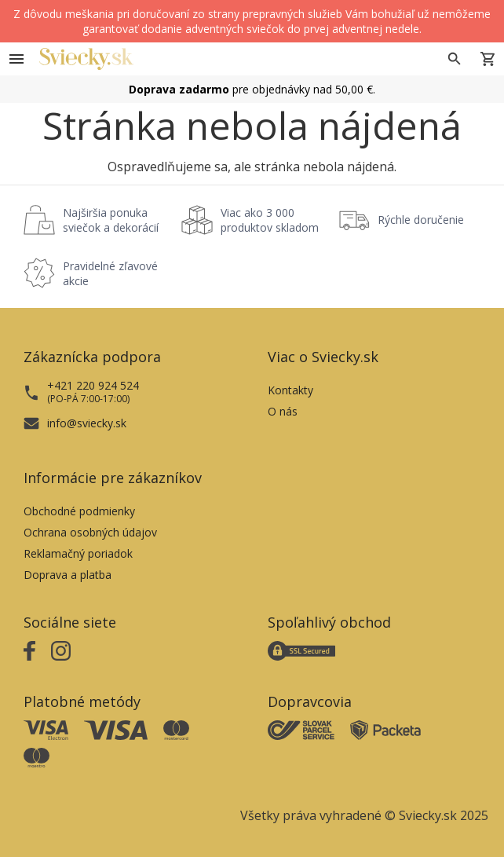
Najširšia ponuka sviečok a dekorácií (111, 220)
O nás (283, 411)
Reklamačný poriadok (78, 553)
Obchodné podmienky (79, 511)
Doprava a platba (68, 575)
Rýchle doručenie (421, 220)
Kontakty (290, 390)
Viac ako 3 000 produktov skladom (270, 220)
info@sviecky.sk (87, 423)
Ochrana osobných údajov (90, 532)
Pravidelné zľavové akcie (110, 273)
